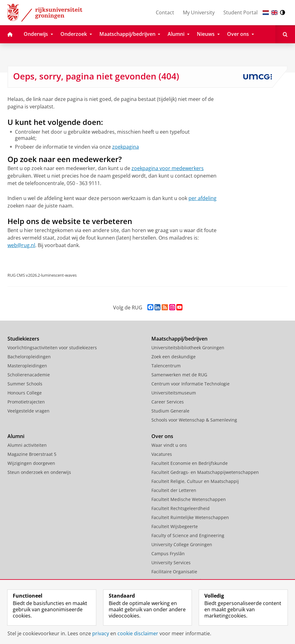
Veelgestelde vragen (29, 411)
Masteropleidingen (27, 366)
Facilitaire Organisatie (174, 572)
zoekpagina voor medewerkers (168, 168)
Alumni (16, 436)
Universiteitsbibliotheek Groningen (188, 348)
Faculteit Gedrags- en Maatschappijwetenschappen (205, 472)
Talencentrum (166, 366)
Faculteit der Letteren (174, 490)
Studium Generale (170, 411)
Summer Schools (25, 384)
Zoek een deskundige (174, 357)
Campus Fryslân (168, 553)
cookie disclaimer (138, 633)
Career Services (168, 402)
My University (199, 12)
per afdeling (202, 198)
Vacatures (162, 454)
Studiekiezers (23, 339)
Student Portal (240, 12)
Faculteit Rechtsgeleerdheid (181, 508)
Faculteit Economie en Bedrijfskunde (190, 463)
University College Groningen (182, 544)
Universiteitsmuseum (174, 393)
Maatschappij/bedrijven (179, 339)
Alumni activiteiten (27, 445)
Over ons (162, 436)
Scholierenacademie (29, 375)
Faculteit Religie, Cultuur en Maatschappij (195, 481)
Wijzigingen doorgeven (31, 463)
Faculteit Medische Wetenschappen (189, 499)
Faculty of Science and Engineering (188, 535)
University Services (171, 563)
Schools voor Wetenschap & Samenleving (194, 420)
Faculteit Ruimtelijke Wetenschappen (190, 517)
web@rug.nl (21, 245)
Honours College (25, 393)
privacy (101, 633)
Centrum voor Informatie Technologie (190, 384)
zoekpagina (126, 147)
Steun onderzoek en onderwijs (39, 472)
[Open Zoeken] (285, 34)
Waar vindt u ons (169, 445)
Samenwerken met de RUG (179, 375)
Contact (165, 12)
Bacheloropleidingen (29, 357)
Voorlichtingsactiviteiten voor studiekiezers (52, 348)
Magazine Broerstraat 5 (32, 454)
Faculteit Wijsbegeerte (175, 526)
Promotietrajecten (26, 402)
